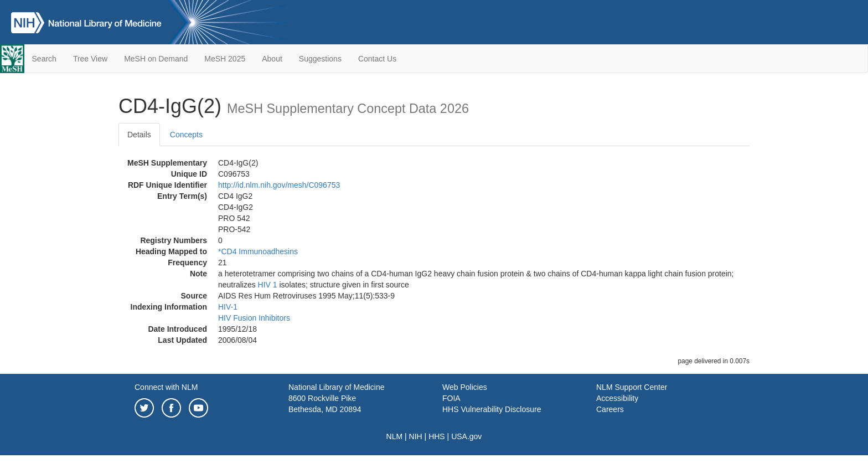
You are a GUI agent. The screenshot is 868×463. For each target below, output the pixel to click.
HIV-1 (228, 307)
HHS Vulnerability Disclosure (492, 409)
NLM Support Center (632, 387)
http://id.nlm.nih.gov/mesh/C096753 (279, 185)
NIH (416, 436)
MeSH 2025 (225, 59)
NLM (395, 436)
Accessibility (617, 398)
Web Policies (465, 387)
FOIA (451, 398)
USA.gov (466, 436)
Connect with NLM (166, 387)
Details (139, 135)
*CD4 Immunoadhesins (258, 251)
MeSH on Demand (156, 59)
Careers (610, 409)
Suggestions (320, 59)
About (272, 59)
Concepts (186, 135)
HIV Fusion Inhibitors (254, 318)
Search (44, 59)
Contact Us (377, 59)
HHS (437, 436)
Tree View (90, 59)
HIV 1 (268, 285)
